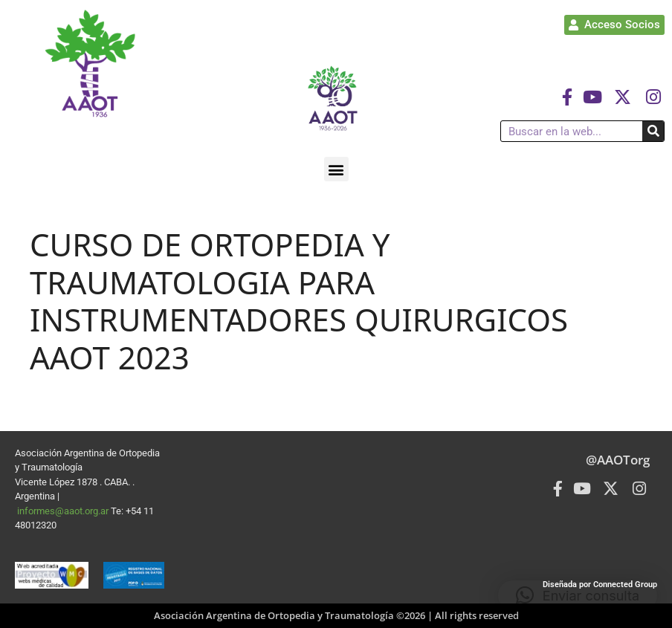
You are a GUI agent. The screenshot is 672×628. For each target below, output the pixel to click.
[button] (336, 169)
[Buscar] (653, 131)
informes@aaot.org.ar (64, 511)
